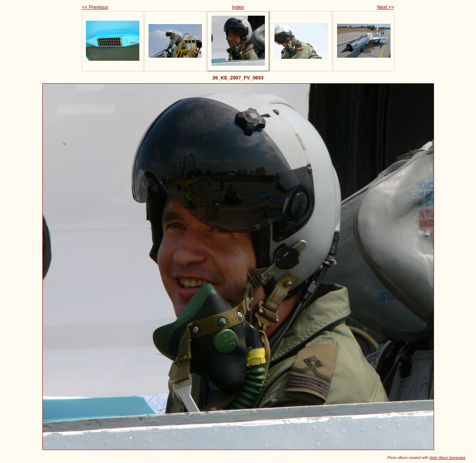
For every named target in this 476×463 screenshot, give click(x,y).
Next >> (386, 7)
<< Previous (95, 7)
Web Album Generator (448, 457)
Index (238, 7)
